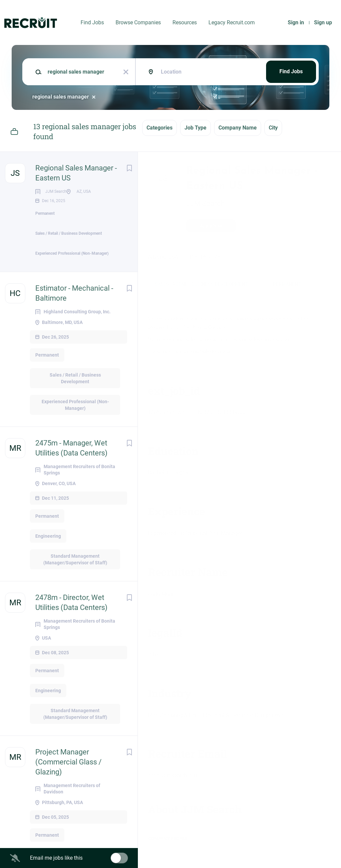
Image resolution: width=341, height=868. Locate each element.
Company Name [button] (238, 128)
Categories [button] (160, 128)
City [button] (273, 128)
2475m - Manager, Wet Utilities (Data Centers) (71, 472)
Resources (185, 22)
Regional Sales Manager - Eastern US (76, 173)
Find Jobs (92, 22)
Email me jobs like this (56, 858)
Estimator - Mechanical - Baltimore (74, 317)
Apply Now (211, 226)
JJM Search (205, 204)
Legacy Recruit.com (232, 22)
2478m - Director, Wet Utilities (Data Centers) (71, 626)
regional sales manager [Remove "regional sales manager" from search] (61, 97)
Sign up (323, 22)
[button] (327, 227)
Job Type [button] (195, 128)
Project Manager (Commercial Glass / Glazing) (68, 786)
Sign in (296, 22)
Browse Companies (138, 22)
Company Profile (168, 839)
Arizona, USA (163, 257)
